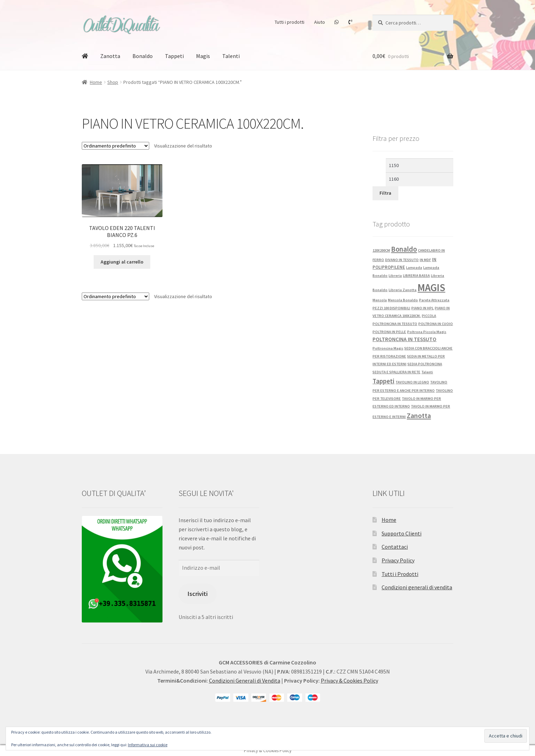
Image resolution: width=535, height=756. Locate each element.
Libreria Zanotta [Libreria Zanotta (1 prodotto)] (403, 290)
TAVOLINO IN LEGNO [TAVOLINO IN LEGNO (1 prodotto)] (412, 382)
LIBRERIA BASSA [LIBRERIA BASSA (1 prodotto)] (416, 276)
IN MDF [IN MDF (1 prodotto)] (425, 260)
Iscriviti (198, 594)
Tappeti (174, 56)
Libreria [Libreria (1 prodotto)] (395, 276)
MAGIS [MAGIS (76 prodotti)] (431, 287)
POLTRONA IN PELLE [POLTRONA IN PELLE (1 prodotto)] (389, 332)
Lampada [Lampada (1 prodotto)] (414, 268)
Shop (113, 82)
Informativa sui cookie (148, 745)
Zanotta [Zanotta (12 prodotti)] (419, 416)
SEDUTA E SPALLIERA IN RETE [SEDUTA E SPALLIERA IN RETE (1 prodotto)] (396, 372)
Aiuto (320, 22)
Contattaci (395, 547)
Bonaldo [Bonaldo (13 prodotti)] (404, 249)
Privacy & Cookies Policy (349, 681)
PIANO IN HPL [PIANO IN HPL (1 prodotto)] (422, 308)
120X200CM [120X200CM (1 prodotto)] (381, 250)
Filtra (385, 193)
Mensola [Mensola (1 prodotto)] (380, 300)
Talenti (231, 56)
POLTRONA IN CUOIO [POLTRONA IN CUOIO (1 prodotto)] (436, 324)
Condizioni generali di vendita (417, 587)
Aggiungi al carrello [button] (122, 262)
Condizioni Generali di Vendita (245, 681)
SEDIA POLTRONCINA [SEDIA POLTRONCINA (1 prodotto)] (425, 364)
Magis (203, 56)
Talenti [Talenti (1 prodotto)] (427, 372)
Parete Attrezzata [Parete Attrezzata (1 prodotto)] (434, 300)
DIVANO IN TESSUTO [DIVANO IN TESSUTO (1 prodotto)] (402, 260)
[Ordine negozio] (115, 146)
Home (96, 82)
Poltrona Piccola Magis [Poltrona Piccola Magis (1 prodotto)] (427, 332)
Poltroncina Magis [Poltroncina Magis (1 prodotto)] (388, 348)
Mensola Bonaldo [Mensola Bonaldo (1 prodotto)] (403, 300)
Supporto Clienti (402, 533)
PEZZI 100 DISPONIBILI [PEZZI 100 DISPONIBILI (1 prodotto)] (391, 308)
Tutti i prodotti (290, 22)
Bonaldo (143, 56)
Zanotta (110, 56)
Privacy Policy (398, 560)
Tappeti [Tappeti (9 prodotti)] (384, 381)
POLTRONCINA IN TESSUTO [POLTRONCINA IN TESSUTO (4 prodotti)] (404, 339)
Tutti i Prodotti (400, 574)
